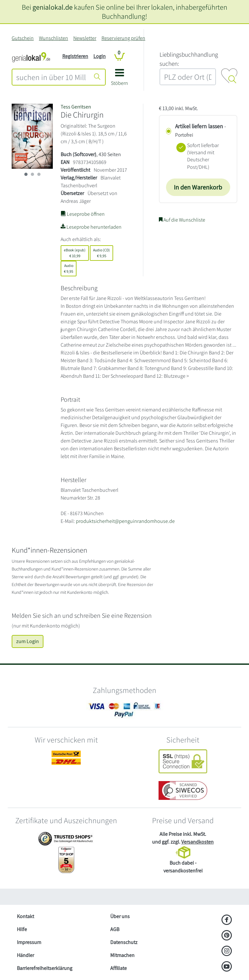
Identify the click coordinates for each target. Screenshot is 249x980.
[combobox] (51, 77)
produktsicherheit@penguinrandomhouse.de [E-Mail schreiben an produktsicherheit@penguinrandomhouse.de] (125, 521)
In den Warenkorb (198, 187)
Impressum (29, 942)
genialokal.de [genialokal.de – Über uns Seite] (53, 7)
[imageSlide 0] (26, 174)
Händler (25, 955)
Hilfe (22, 929)
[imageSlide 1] (32, 174)
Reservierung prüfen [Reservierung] (123, 38)
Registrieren (75, 56)
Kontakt (25, 916)
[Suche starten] (97, 77)
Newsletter (85, 38)
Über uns (120, 916)
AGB (115, 929)
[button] (119, 80)
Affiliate (119, 968)
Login (100, 56)
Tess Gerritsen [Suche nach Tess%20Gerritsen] (76, 107)
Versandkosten (197, 842)
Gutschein (23, 38)
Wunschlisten (53, 38)
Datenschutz (124, 942)
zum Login (28, 641)
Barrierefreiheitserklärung (45, 968)
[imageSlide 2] (39, 174)
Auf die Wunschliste (182, 220)
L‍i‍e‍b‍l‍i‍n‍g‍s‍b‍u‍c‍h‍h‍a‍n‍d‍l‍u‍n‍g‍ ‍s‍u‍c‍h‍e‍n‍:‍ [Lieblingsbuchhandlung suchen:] (189, 59)
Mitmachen (122, 955)
